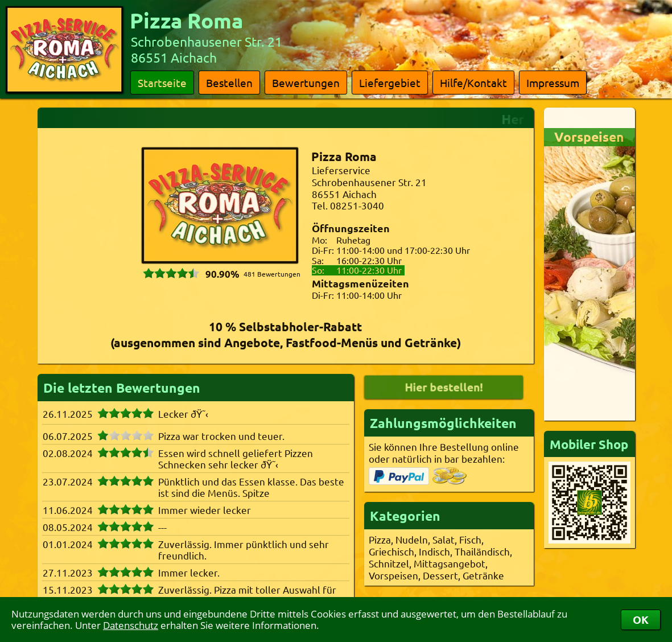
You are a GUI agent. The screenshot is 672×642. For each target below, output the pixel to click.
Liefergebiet (390, 83)
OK (641, 620)
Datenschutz (131, 625)
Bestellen (229, 83)
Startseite (162, 83)
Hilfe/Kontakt (473, 83)
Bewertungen (306, 83)
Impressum (553, 83)
